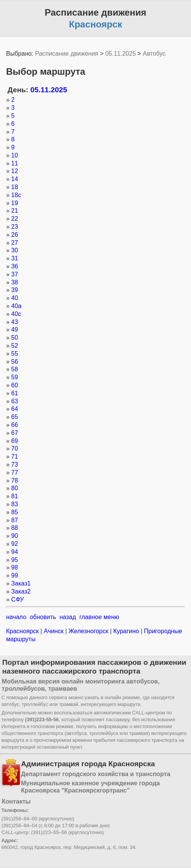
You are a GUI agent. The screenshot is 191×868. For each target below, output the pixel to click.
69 (15, 441)
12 (15, 171)
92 (15, 544)
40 (15, 298)
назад (68, 617)
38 (15, 282)
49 (15, 330)
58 (15, 369)
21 (15, 211)
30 (15, 250)
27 (15, 243)
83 (15, 504)
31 (15, 258)
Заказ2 (21, 591)
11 (15, 163)
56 (15, 362)
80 (15, 488)
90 (15, 536)
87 (15, 520)
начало (16, 617)
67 (15, 433)
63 (15, 401)
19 (15, 203)
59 (15, 377)
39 (15, 290)
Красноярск (23, 631)
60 (15, 385)
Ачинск (54, 631)
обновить (43, 617)
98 (15, 567)
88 (15, 528)
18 (15, 187)
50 (15, 338)
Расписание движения (67, 54)
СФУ (17, 599)
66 (15, 425)
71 (15, 456)
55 (15, 354)
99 (15, 575)
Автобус (154, 54)
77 (15, 473)
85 (15, 512)
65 (15, 417)
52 (15, 346)
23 (15, 227)
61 (15, 393)
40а (16, 306)
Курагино (126, 631)
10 (15, 155)
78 (15, 481)
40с (16, 314)
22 (15, 219)
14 (15, 179)
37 (15, 274)
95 (15, 560)
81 (15, 496)
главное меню (99, 617)
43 (15, 322)
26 (15, 235)
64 (15, 409)
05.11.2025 (120, 54)
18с (16, 195)
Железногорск (88, 631)
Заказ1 (21, 583)
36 (15, 266)
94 (15, 552)
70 (15, 448)
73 (15, 464)
